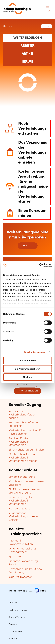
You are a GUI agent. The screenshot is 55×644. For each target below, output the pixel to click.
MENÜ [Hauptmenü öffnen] (47, 11)
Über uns (13, 603)
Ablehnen (27, 377)
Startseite (7, 26)
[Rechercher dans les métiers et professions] (28, 62)
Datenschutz (15, 624)
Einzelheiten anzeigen (35, 352)
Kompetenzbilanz (20, 509)
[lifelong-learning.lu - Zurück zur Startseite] (17, 9)
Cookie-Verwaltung (18, 617)
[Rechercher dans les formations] (28, 38)
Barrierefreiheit (16, 632)
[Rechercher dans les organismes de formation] (28, 46)
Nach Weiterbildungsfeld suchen (33, 129)
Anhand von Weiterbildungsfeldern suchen (23, 415)
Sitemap (13, 639)
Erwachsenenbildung (22, 477)
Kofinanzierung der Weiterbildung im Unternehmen (21, 501)
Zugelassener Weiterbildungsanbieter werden (23, 517)
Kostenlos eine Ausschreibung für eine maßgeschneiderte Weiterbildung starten (33, 187)
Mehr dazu (27, 246)
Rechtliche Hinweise (18, 610)
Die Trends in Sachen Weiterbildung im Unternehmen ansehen (23, 458)
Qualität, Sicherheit (21, 577)
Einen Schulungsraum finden (26, 450)
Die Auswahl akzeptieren (27, 369)
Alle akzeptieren (27, 360)
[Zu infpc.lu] (27, 592)
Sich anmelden (27, 391)
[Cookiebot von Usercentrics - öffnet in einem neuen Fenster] (39, 265)
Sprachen (15, 557)
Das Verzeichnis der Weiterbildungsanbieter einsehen (33, 153)
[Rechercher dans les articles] (28, 54)
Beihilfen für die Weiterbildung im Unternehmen (20, 442)
